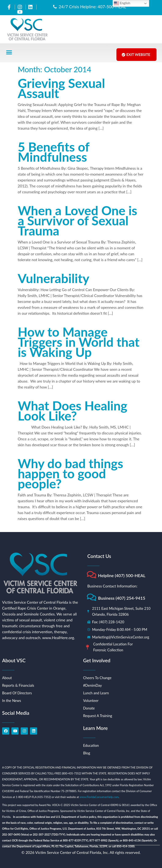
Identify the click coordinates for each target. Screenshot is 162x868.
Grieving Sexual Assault (61, 88)
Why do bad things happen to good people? (70, 473)
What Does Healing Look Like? (73, 411)
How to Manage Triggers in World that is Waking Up (79, 342)
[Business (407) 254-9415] (91, 597)
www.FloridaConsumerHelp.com (99, 797)
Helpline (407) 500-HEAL (122, 575)
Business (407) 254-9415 (122, 598)
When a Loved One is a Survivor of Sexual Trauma (78, 220)
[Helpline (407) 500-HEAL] (91, 575)
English (122, 3)
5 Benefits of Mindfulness (53, 152)
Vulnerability (53, 278)
